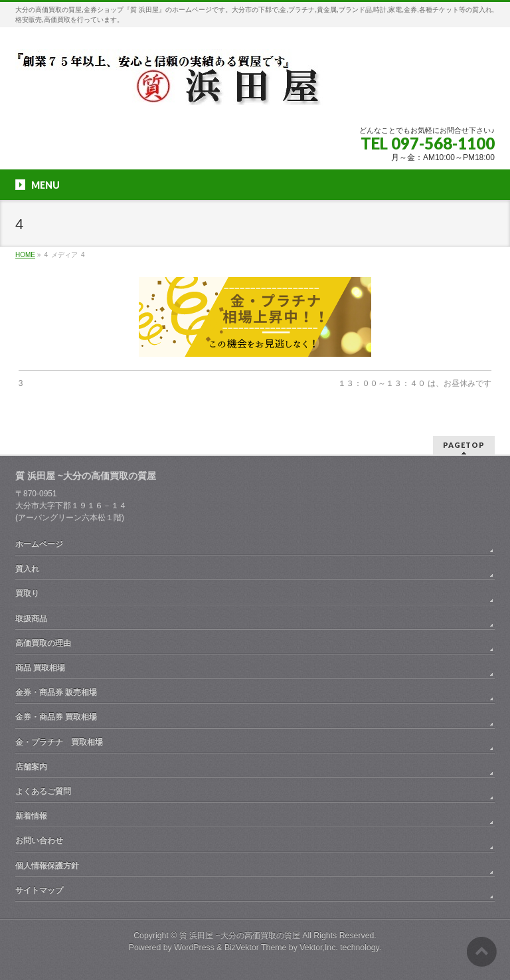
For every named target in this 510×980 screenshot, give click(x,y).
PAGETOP (464, 445)
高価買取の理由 (43, 643)
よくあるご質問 (43, 791)
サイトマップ (39, 890)
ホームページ (39, 544)
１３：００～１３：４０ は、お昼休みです (415, 383)
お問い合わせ (39, 840)
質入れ (27, 569)
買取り (27, 593)
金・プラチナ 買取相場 (59, 742)
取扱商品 (31, 619)
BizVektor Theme (256, 947)
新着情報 (31, 816)
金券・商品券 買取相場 (56, 717)
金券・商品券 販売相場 (56, 692)
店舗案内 (31, 767)
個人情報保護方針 (47, 866)
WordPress (194, 947)
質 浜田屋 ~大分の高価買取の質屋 (240, 935)
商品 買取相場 (40, 668)
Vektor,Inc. (319, 947)
